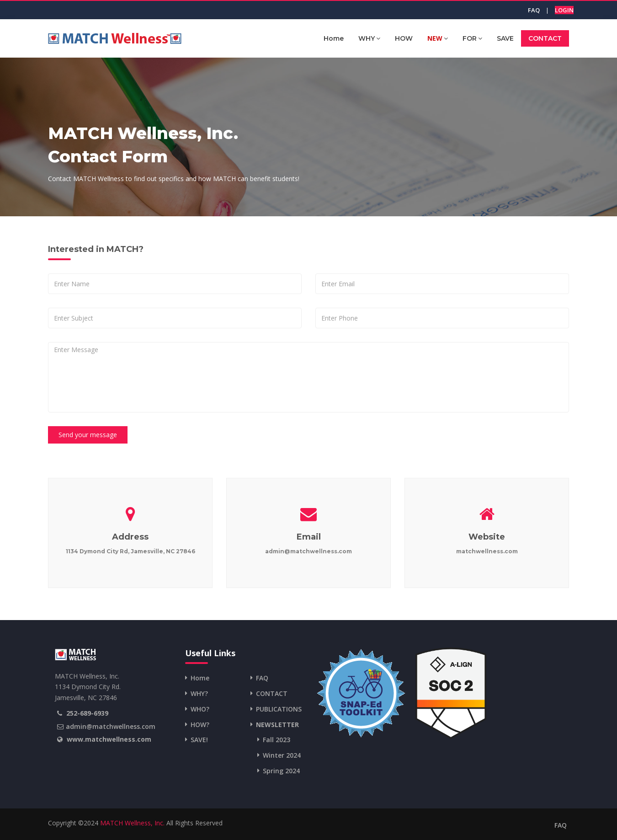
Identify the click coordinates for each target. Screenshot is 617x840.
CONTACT (545, 38)
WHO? (200, 709)
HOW (404, 38)
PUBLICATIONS (279, 709)
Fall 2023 (277, 740)
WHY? (199, 693)
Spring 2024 (281, 771)
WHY (369, 38)
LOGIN (564, 10)
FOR (472, 38)
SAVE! (199, 740)
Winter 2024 (282, 755)
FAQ (534, 10)
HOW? (200, 725)
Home (334, 38)
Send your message (88, 435)
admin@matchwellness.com (111, 726)
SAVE (505, 38)
